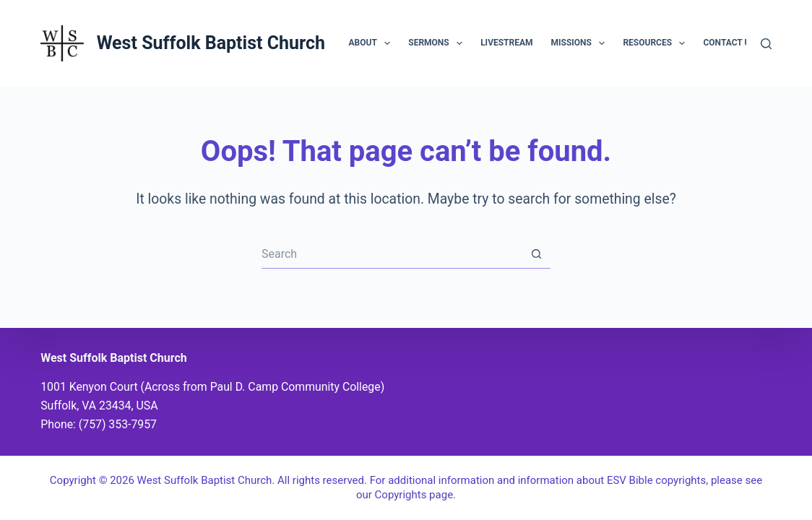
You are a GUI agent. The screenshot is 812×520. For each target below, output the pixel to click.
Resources (657, 43)
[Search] (766, 44)
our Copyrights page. (406, 495)
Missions (581, 43)
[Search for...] (392, 254)
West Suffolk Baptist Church (211, 43)
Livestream (506, 43)
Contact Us (739, 43)
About (373, 43)
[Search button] (536, 254)
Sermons (438, 43)
